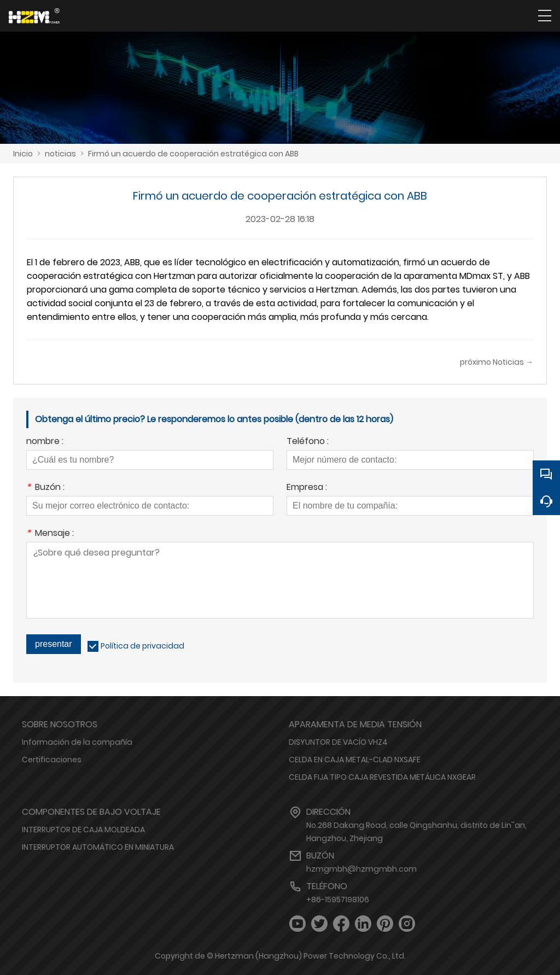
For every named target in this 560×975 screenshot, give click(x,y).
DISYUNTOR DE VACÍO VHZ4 (338, 742)
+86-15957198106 (338, 900)
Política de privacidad (142, 646)
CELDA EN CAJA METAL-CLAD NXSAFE (355, 760)
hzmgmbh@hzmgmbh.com (361, 869)
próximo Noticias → (497, 362)
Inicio (23, 154)
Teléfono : (308, 442)
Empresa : (307, 488)
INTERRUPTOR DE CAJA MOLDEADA (83, 830)
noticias (60, 154)
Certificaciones (52, 760)
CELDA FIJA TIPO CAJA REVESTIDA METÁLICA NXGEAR (382, 777)
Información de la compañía (77, 742)
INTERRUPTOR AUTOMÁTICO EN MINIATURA (98, 847)
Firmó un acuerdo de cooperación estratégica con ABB (193, 154)
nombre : (45, 442)
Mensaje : (50, 534)
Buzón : (45, 488)
